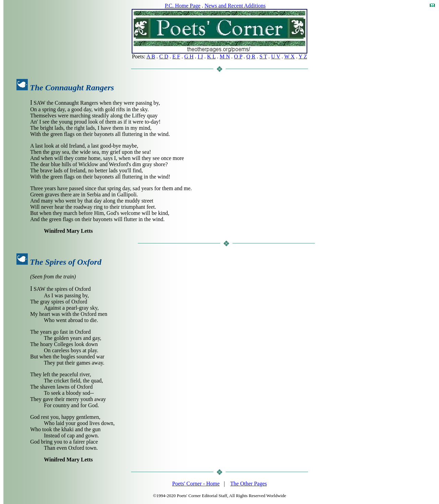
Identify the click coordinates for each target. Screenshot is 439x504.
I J (200, 56)
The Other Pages (248, 484)
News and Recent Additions (235, 6)
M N (225, 56)
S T (263, 56)
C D (164, 56)
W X (289, 56)
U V (276, 56)
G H (189, 56)
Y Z (303, 56)
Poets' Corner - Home (196, 484)
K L (211, 56)
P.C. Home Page (182, 6)
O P (238, 56)
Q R (251, 56)
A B (151, 56)
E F (176, 56)
